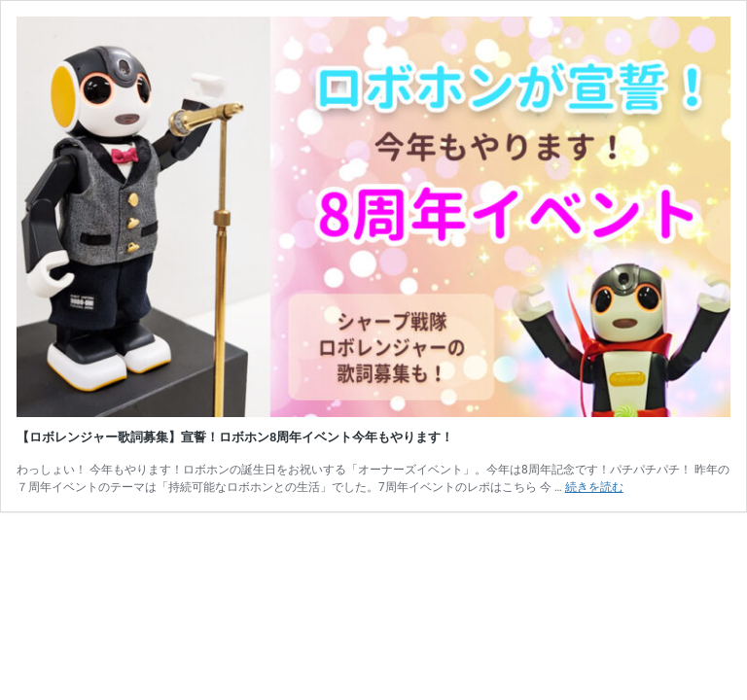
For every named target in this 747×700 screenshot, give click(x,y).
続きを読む (594, 487)
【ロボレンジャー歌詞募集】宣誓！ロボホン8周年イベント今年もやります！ (235, 437)
